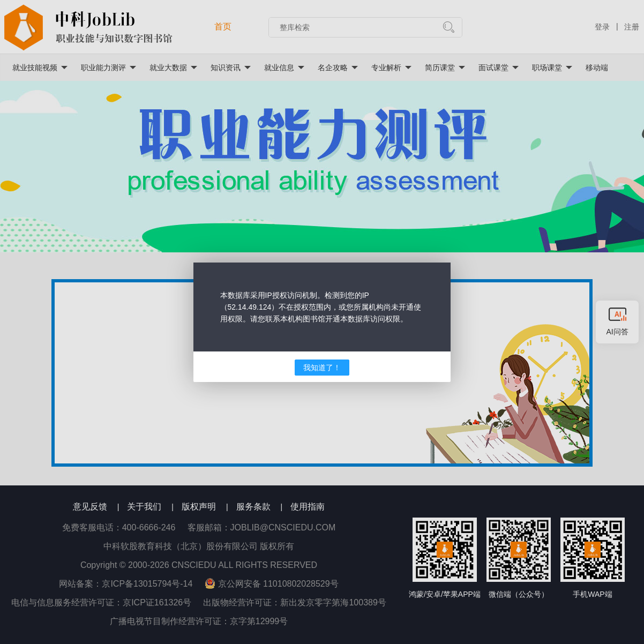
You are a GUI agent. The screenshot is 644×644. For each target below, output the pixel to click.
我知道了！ (322, 368)
